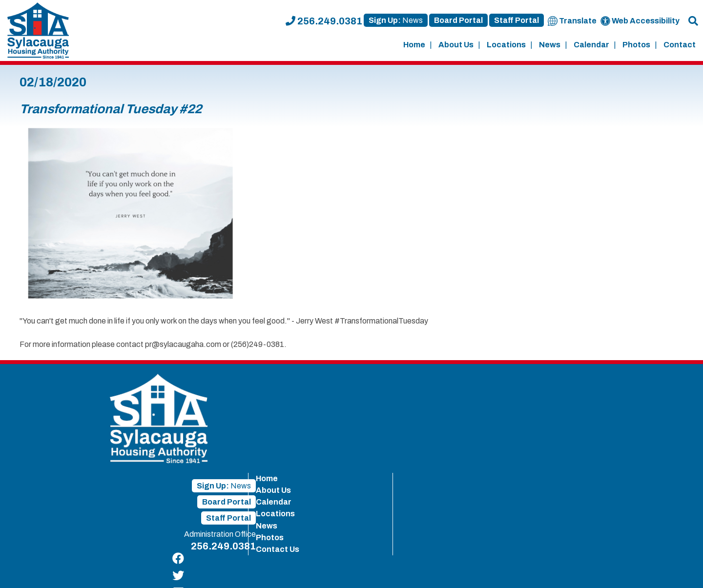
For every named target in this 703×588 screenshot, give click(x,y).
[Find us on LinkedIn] (677, 414)
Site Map (381, 569)
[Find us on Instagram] (677, 448)
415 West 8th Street (199, 569)
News (550, 45)
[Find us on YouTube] (677, 431)
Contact (680, 45)
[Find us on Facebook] (677, 380)
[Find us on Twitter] (677, 397)
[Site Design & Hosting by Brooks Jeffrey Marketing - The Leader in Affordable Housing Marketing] (635, 570)
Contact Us (557, 450)
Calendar (591, 45)
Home (414, 45)
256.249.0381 (324, 21)
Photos (636, 45)
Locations (506, 45)
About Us (456, 45)
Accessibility (424, 569)
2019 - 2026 (37, 569)
